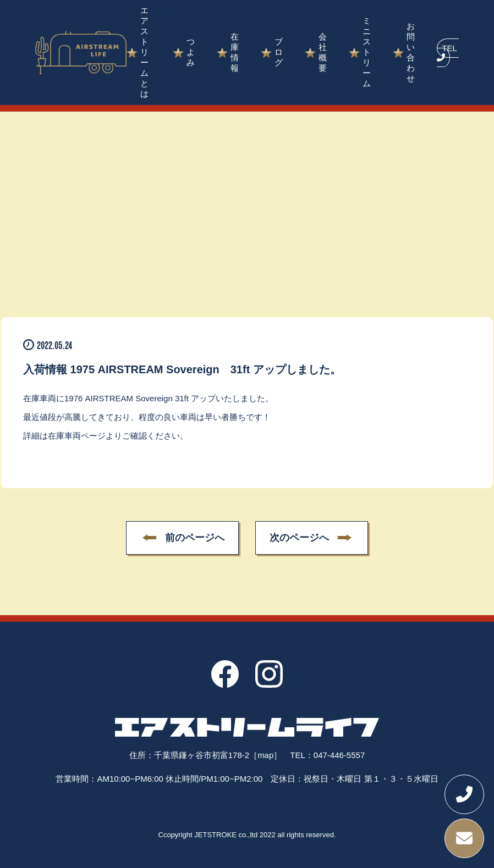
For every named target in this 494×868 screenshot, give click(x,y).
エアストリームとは (144, 52)
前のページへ (195, 538)
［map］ (265, 755)
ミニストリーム (367, 52)
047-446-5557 (339, 755)
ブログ (279, 52)
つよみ (191, 52)
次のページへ (299, 538)
